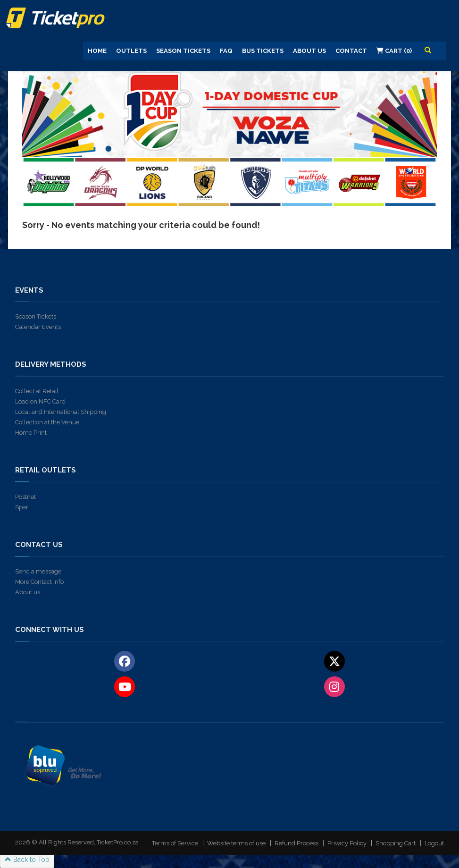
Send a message (38, 571)
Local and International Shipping (61, 412)
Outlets (131, 51)
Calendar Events (38, 327)
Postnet (25, 497)
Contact (351, 51)
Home (97, 51)
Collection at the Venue (47, 422)
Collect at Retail (37, 391)
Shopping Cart (396, 843)
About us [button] (309, 51)
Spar (22, 507)
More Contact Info (39, 582)
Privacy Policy (347, 843)
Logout (434, 843)
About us (28, 592)
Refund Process (296, 843)
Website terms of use (236, 843)
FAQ (226, 51)
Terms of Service (175, 843)
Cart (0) (394, 51)
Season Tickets (183, 51)
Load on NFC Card (40, 401)
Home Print (31, 433)
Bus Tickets (263, 51)
